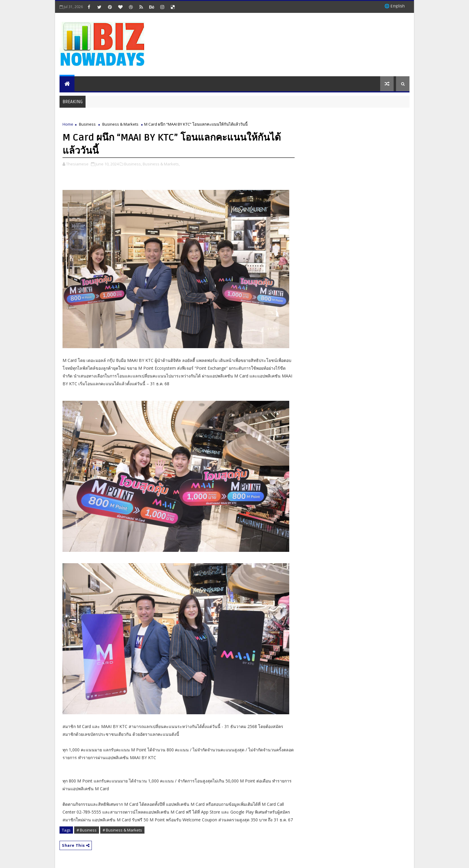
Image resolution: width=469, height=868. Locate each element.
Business (87, 124)
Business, (133, 164)
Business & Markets (120, 124)
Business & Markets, (161, 164)
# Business (87, 830)
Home (68, 124)
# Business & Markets (122, 830)
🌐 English (395, 6)
